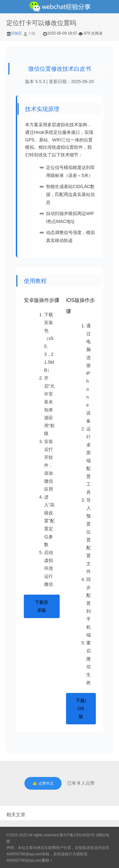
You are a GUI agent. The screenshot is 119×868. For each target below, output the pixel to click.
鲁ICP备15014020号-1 (79, 835)
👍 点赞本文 (43, 783)
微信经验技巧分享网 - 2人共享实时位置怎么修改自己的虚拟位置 (60, 7)
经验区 (15, 33)
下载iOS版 (81, 708)
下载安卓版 (42, 606)
